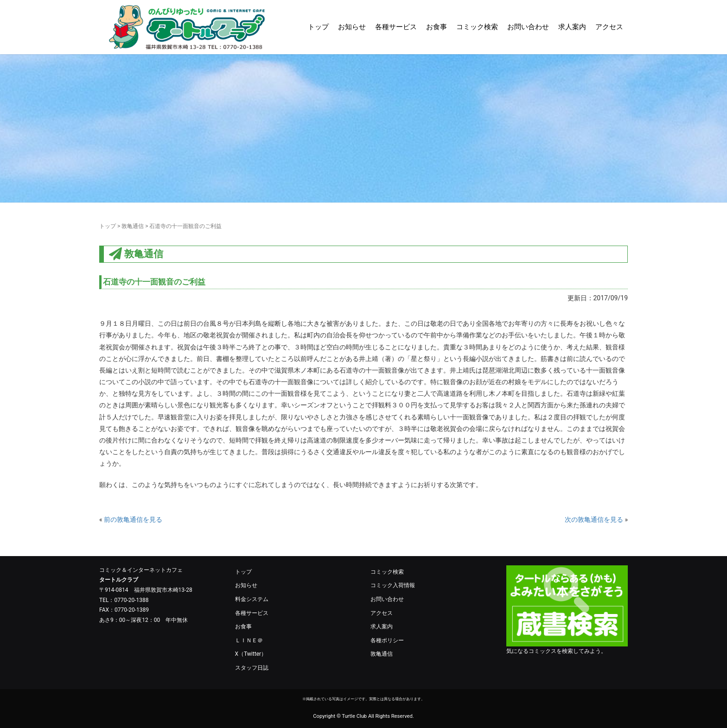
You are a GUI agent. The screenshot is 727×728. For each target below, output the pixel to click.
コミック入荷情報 (393, 585)
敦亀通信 (133, 226)
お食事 (437, 27)
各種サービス (396, 27)
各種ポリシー (387, 640)
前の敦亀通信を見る (133, 519)
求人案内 (572, 27)
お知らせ (352, 27)
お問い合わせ (528, 27)
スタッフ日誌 (252, 668)
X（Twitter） (251, 654)
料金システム (252, 599)
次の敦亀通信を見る (594, 519)
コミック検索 (477, 27)
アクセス (609, 27)
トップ (318, 27)
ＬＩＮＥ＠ (249, 640)
